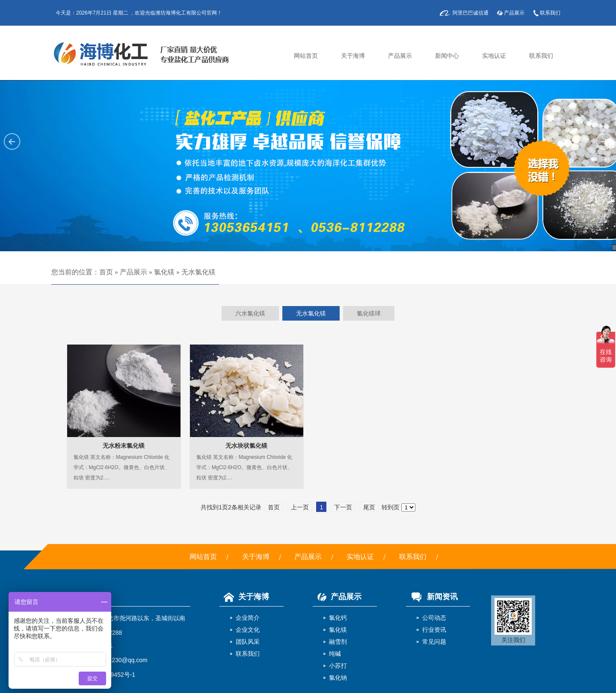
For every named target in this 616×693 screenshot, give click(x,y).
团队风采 (248, 642)
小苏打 (338, 666)
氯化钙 (338, 618)
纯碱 (335, 654)
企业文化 (248, 630)
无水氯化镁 (198, 272)
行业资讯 (434, 630)
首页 (106, 272)
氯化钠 (338, 678)
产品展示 (514, 13)
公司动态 (434, 618)
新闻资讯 (432, 597)
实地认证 (494, 56)
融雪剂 (338, 642)
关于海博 (353, 56)
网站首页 (306, 56)
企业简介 (248, 618)
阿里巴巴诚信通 (471, 13)
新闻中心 (447, 56)
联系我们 (550, 13)
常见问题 (434, 642)
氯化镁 (164, 272)
